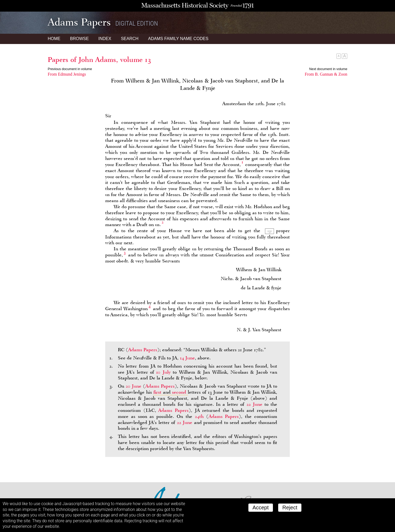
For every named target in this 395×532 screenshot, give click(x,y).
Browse (79, 39)
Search (130, 39)
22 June (254, 404)
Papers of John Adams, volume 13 (99, 60)
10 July (163, 372)
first (157, 392)
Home (54, 39)
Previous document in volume (70, 69)
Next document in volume (328, 69)
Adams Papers (143, 350)
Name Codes (178, 39)
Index (105, 39)
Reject (290, 507)
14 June (187, 358)
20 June (134, 386)
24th (199, 416)
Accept (261, 507)
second (179, 392)
